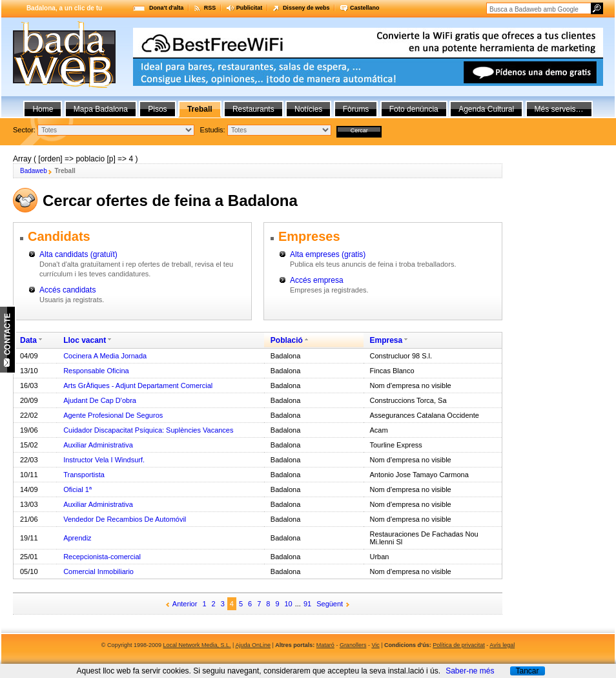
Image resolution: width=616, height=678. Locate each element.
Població (287, 340)
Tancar (527, 671)
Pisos (157, 109)
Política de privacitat (459, 645)
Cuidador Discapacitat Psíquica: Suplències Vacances (148, 430)
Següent (330, 604)
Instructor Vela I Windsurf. (104, 460)
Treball (200, 109)
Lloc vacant (85, 340)
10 (289, 604)
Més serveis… (559, 109)
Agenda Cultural (486, 109)
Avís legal (502, 645)
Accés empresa (317, 280)
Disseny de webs (306, 8)
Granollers (353, 645)
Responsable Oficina (96, 371)
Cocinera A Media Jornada (105, 356)
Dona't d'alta (166, 8)
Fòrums (356, 109)
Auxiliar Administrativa (98, 445)
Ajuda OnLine (253, 645)
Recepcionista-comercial (102, 557)
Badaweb (34, 171)
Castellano (365, 8)
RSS (210, 8)
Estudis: (213, 130)
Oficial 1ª (77, 489)
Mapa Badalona (101, 109)
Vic (375, 645)
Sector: (24, 130)
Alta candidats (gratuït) (78, 254)
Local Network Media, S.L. (197, 645)
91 (307, 604)
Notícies (308, 109)
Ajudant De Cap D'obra (100, 400)
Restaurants (253, 109)
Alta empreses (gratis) (328, 254)
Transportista (84, 475)
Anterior (185, 604)
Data (28, 340)
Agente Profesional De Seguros (113, 415)
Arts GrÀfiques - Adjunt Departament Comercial (138, 385)
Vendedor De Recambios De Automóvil (125, 519)
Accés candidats (67, 290)
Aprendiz (77, 538)
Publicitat (250, 8)
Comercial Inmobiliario (98, 571)
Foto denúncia (414, 109)
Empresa (386, 340)
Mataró (325, 645)
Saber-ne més (470, 671)
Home (43, 109)
